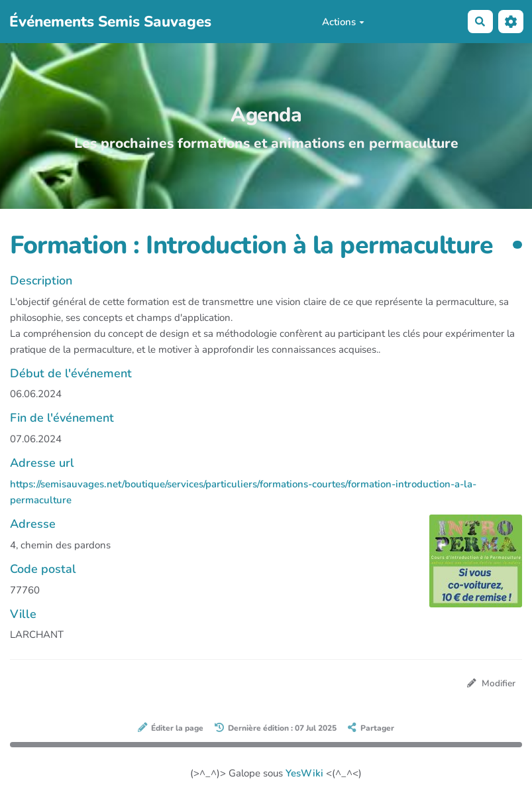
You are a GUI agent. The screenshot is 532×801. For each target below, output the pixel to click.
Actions (343, 22)
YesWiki (304, 773)
